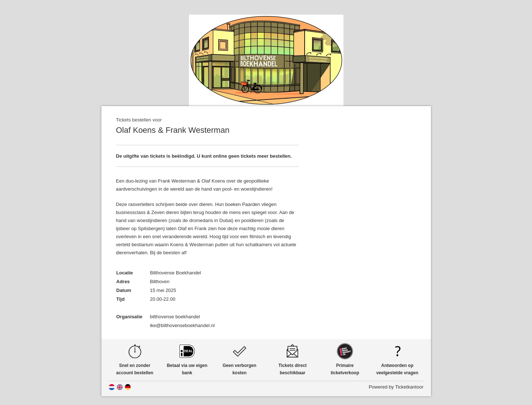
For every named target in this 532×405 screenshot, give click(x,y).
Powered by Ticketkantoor (396, 387)
